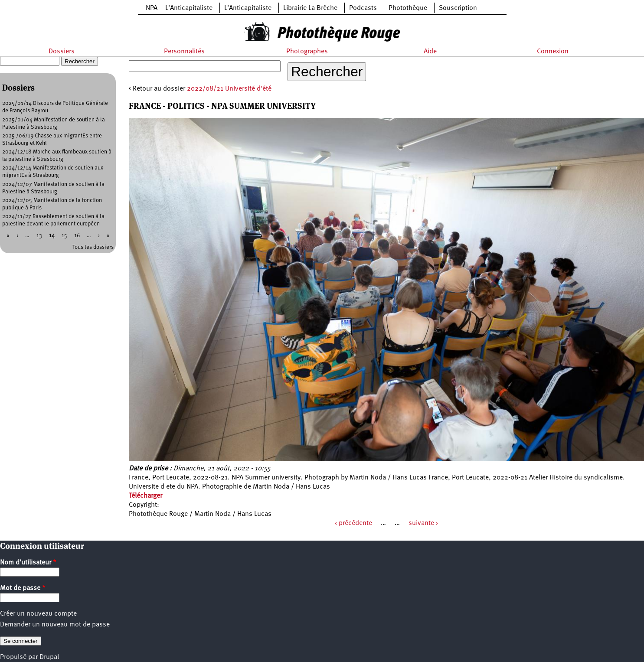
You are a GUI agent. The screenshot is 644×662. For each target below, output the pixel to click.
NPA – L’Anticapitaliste (179, 8)
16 (77, 236)
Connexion (553, 52)
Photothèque (408, 8)
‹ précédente (353, 523)
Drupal (49, 657)
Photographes (307, 52)
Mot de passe (23, 588)
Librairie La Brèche (310, 8)
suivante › (423, 523)
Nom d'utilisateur (28, 563)
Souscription (458, 8)
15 (64, 236)
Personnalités (184, 52)
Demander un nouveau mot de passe (55, 625)
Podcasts (363, 8)
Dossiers (62, 52)
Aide (430, 52)
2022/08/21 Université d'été (229, 89)
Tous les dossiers (93, 247)
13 (39, 236)
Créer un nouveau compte (38, 614)
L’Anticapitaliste (248, 8)
